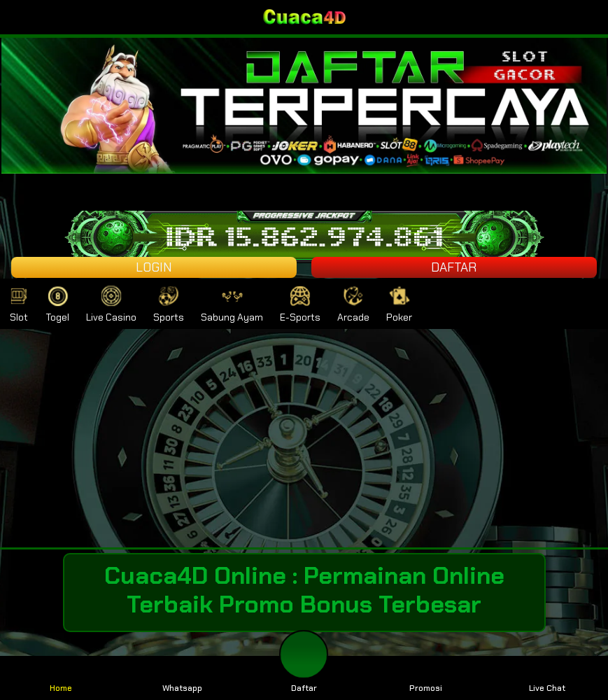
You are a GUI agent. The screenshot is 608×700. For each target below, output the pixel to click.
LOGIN (154, 267)
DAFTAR (454, 267)
